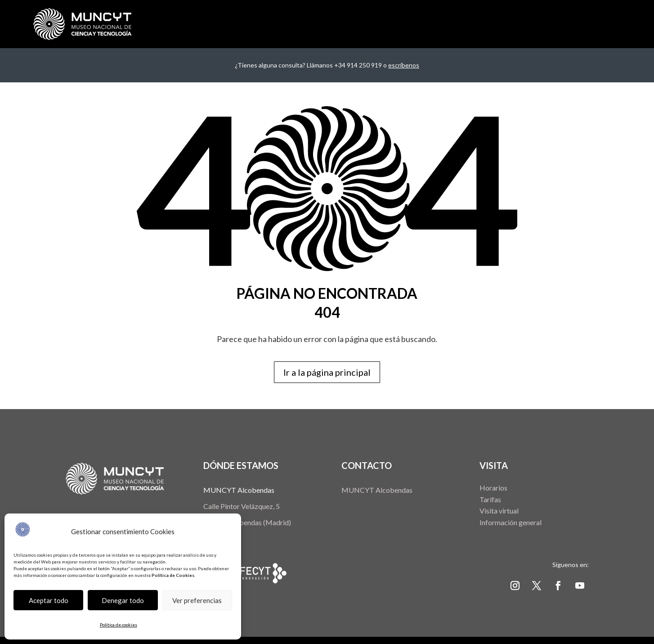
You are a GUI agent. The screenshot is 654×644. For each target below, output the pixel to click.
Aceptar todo (49, 600)
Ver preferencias (197, 600)
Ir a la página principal (327, 372)
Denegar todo (123, 600)
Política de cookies (119, 625)
